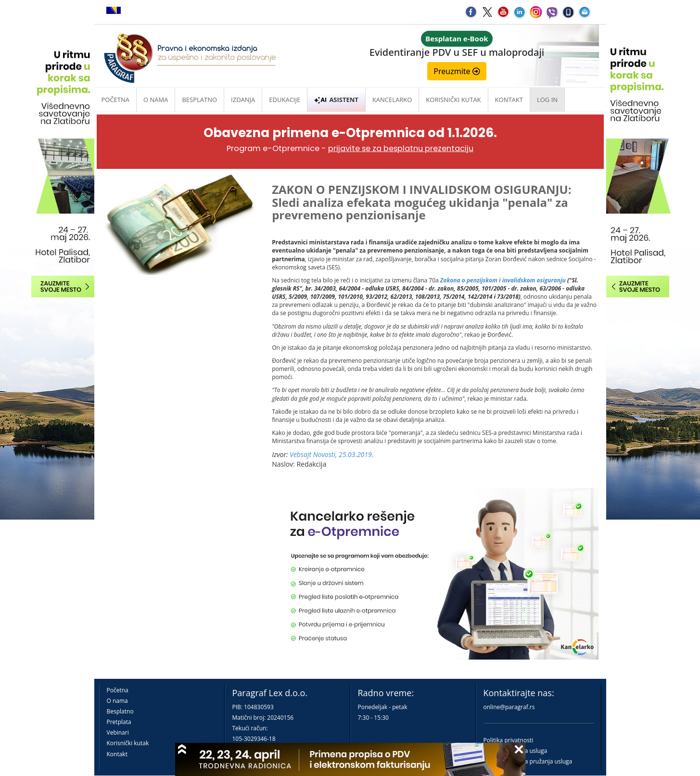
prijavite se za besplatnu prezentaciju (401, 148)
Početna (116, 100)
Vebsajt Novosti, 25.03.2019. (331, 454)
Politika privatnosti (509, 740)
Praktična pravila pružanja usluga (528, 761)
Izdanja (243, 100)
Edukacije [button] (285, 100)
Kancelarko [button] (392, 100)
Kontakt (117, 754)
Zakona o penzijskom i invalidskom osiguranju (503, 280)
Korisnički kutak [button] (453, 100)
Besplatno (199, 100)
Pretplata (119, 722)
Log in (547, 100)
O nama (156, 100)
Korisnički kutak (128, 743)
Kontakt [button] (509, 100)
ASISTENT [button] (336, 100)
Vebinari (118, 732)
